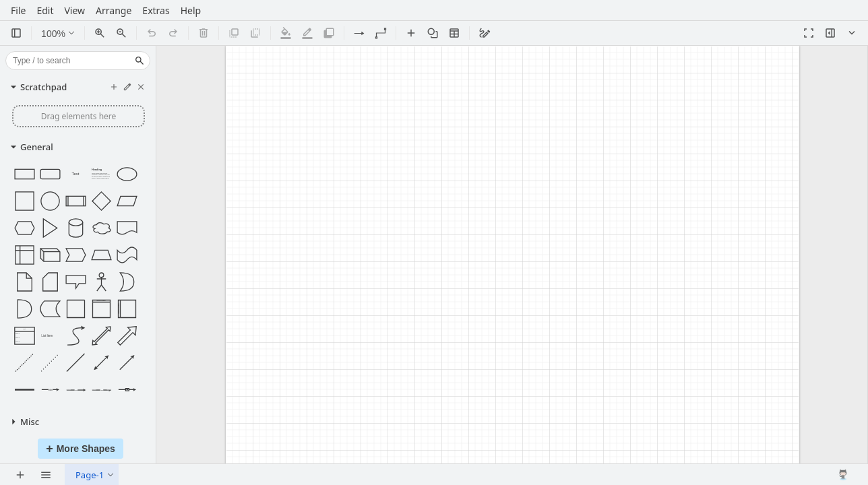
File (18, 12)
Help (191, 12)
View (74, 12)
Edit (45, 12)
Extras (156, 12)
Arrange (114, 12)
